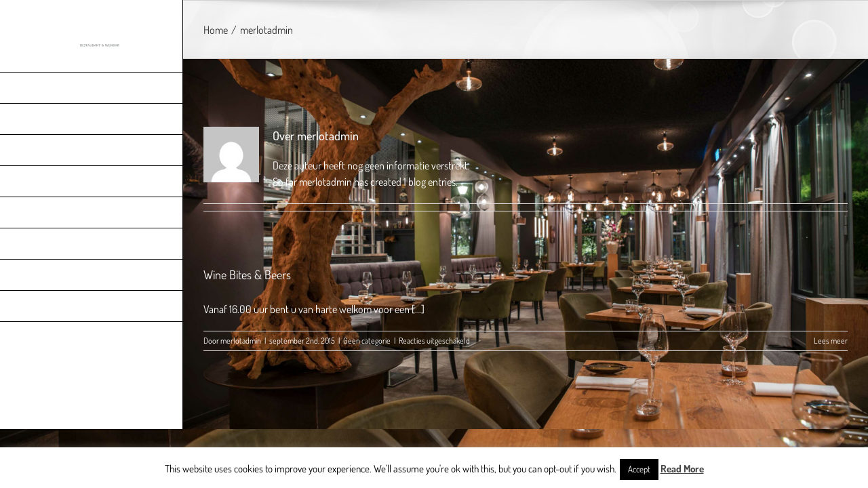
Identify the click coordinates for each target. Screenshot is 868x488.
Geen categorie (367, 341)
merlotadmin (241, 341)
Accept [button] (639, 469)
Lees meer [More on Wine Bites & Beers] (831, 341)
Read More (682, 469)
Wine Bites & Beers (247, 274)
